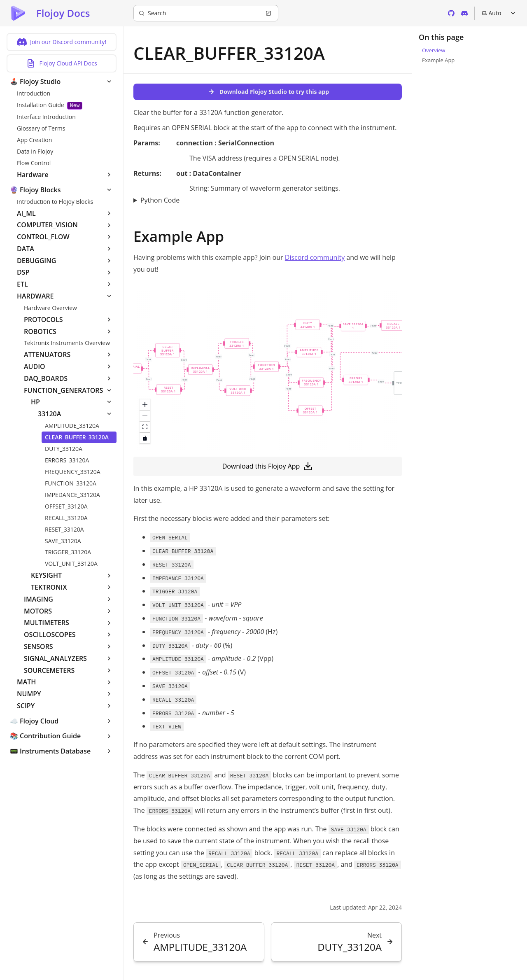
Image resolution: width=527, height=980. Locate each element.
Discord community (315, 257)
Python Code (160, 200)
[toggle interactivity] (145, 438)
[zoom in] (145, 405)
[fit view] (145, 427)
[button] (167, 350)
